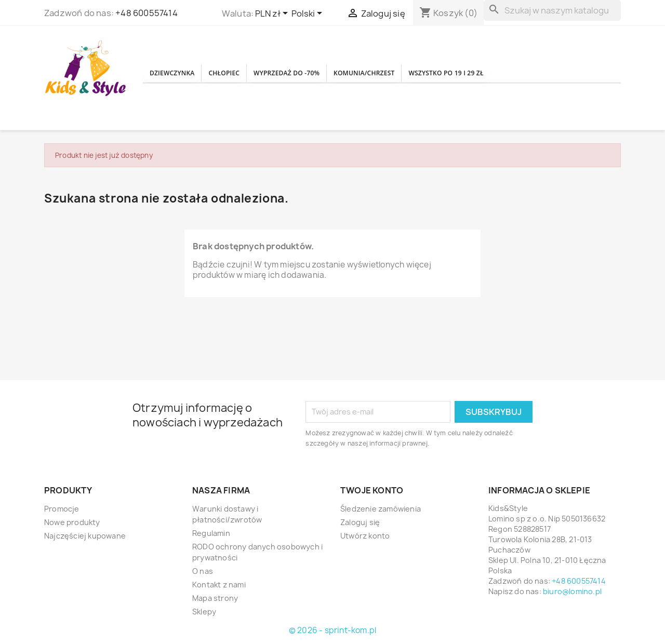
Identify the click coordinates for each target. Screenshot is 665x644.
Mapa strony (215, 598)
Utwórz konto (365, 536)
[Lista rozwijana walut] (273, 14)
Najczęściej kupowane (85, 536)
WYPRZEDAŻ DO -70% (331, 73)
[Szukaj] (552, 10)
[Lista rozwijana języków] (309, 14)
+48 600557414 (147, 13)
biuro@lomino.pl (572, 591)
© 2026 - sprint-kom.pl (332, 630)
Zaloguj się (360, 522)
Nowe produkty (72, 522)
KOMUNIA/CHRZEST (431, 73)
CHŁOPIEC (249, 73)
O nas (203, 571)
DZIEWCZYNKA (181, 73)
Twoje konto (372, 490)
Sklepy (204, 612)
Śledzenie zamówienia (381, 509)
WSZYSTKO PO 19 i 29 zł (536, 73)
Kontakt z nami (219, 585)
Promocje (62, 509)
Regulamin (211, 533)
